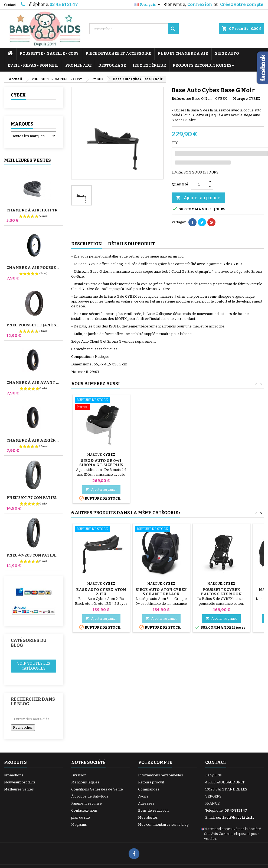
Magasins (79, 824)
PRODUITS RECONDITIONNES (202, 65)
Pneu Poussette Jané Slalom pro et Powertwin (34, 325)
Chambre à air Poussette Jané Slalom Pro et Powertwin (34, 268)
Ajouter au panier (198, 198)
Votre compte (155, 762)
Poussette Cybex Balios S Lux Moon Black (221, 594)
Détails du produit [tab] (131, 244)
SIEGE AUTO (227, 54)
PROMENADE (78, 65)
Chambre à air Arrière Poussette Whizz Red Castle (34, 441)
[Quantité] (199, 184)
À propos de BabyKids (90, 796)
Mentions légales (85, 782)
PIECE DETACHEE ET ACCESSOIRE (118, 54)
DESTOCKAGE (112, 65)
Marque (240, 99)
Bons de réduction (153, 810)
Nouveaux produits (20, 782)
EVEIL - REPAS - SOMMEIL (33, 65)
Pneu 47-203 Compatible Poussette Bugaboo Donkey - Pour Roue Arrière (34, 555)
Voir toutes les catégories (34, 666)
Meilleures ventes (19, 789)
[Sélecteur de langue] (148, 5)
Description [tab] (86, 244)
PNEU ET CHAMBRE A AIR (183, 54)
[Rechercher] (134, 29)
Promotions (14, 775)
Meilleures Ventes (27, 160)
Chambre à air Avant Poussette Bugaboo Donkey (34, 383)
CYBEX (18, 95)
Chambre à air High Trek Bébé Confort (34, 210)
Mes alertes (148, 817)
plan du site (81, 817)
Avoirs (143, 796)
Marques (22, 124)
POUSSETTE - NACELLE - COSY (49, 54)
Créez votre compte (242, 4)
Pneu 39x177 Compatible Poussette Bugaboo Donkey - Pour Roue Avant (34, 498)
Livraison (79, 775)
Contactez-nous (84, 810)
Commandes (149, 789)
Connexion (200, 4)
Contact (10, 5)
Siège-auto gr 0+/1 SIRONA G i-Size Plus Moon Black (101, 465)
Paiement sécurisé (86, 803)
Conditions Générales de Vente (97, 789)
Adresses (146, 803)
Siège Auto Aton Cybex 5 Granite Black (161, 592)
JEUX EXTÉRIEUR (149, 65)
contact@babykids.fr (235, 817)
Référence (181, 99)
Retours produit (151, 782)
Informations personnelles (161, 775)
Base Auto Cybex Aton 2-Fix (101, 592)
